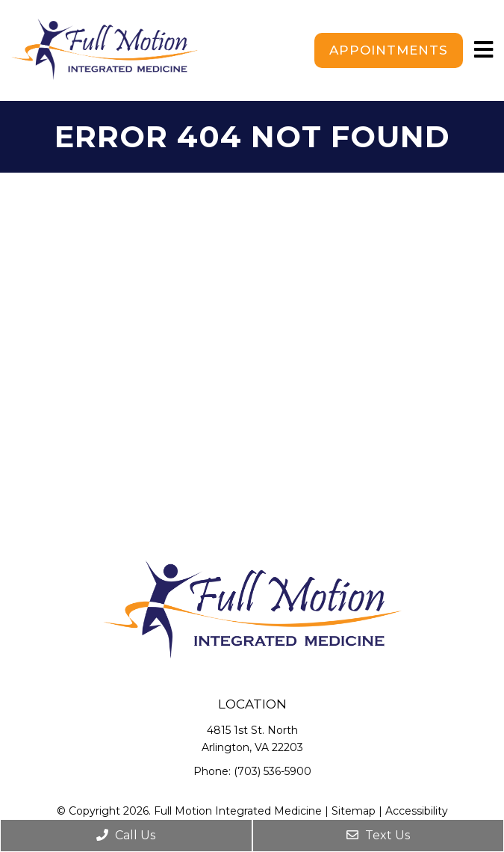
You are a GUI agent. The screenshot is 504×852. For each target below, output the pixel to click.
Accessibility (417, 811)
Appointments (389, 50)
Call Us (126, 835)
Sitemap (354, 811)
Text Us (378, 835)
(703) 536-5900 (273, 771)
